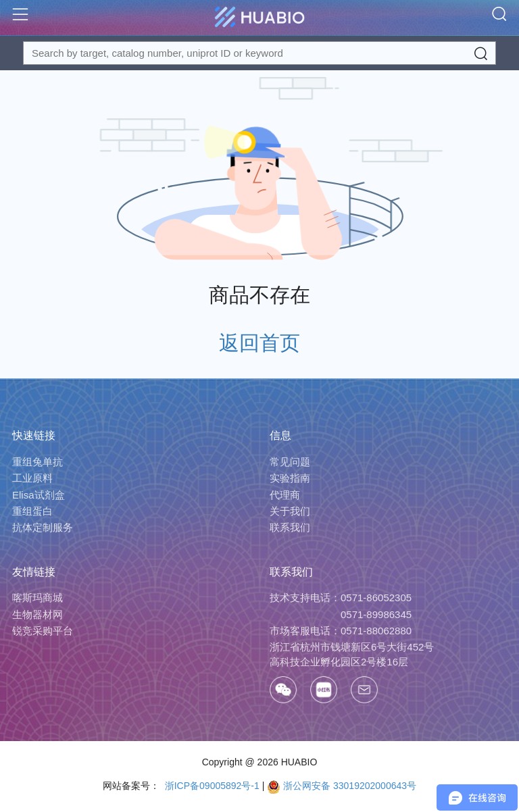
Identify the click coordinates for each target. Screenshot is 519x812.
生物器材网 (38, 614)
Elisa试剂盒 (39, 495)
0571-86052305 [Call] (376, 598)
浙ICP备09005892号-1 (211, 786)
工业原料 (32, 478)
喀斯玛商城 (38, 598)
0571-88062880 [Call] (376, 631)
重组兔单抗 (38, 462)
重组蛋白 (32, 511)
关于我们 (290, 511)
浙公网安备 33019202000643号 (342, 786)
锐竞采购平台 (43, 631)
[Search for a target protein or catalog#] (259, 53)
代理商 (285, 495)
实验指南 (290, 478)
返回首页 (259, 343)
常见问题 (290, 462)
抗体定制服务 (43, 527)
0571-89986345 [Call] (376, 614)
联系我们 (290, 527)
